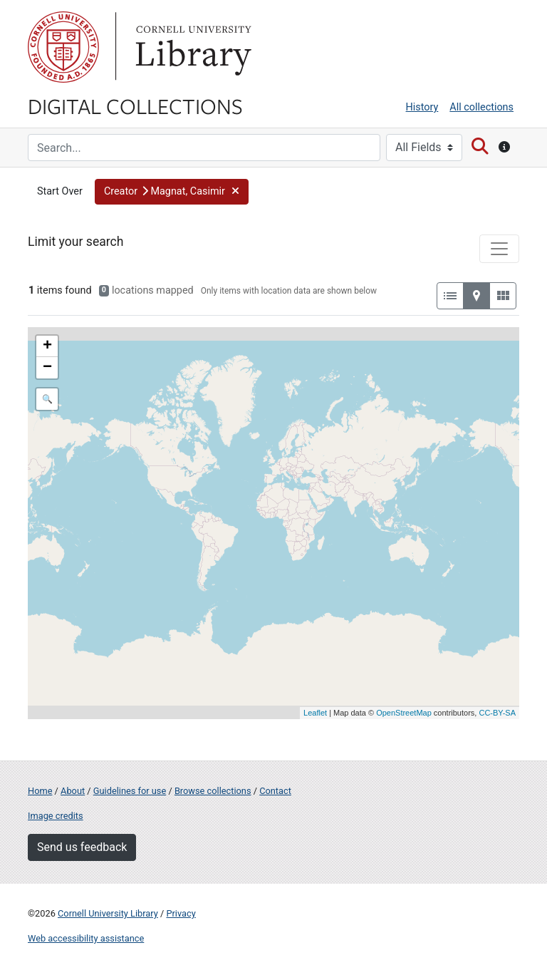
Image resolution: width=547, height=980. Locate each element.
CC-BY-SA (497, 713)
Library (192, 47)
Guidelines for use (130, 791)
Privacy (181, 913)
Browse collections (213, 791)
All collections (481, 107)
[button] (172, 192)
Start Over (60, 191)
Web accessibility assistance (86, 938)
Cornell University (63, 47)
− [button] (47, 368)
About (73, 791)
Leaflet (315, 713)
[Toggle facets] (499, 249)
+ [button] (47, 346)
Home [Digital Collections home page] (40, 791)
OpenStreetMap (404, 713)
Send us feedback (82, 847)
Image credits (56, 816)
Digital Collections (135, 105)
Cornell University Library (108, 913)
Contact (275, 791)
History (422, 107)
